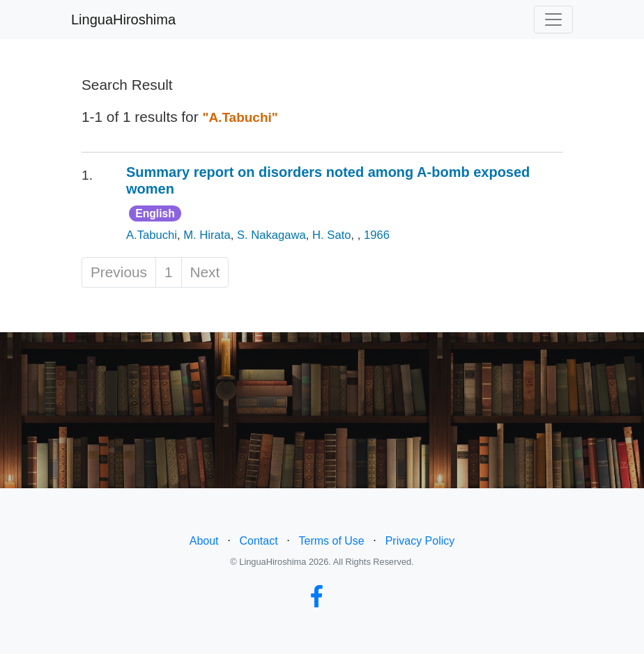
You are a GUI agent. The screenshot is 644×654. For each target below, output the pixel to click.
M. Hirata (207, 235)
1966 (377, 235)
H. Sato (331, 235)
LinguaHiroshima (123, 20)
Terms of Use (332, 541)
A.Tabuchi (152, 235)
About (204, 541)
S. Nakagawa (271, 235)
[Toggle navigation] (553, 20)
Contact (258, 541)
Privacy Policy (420, 541)
